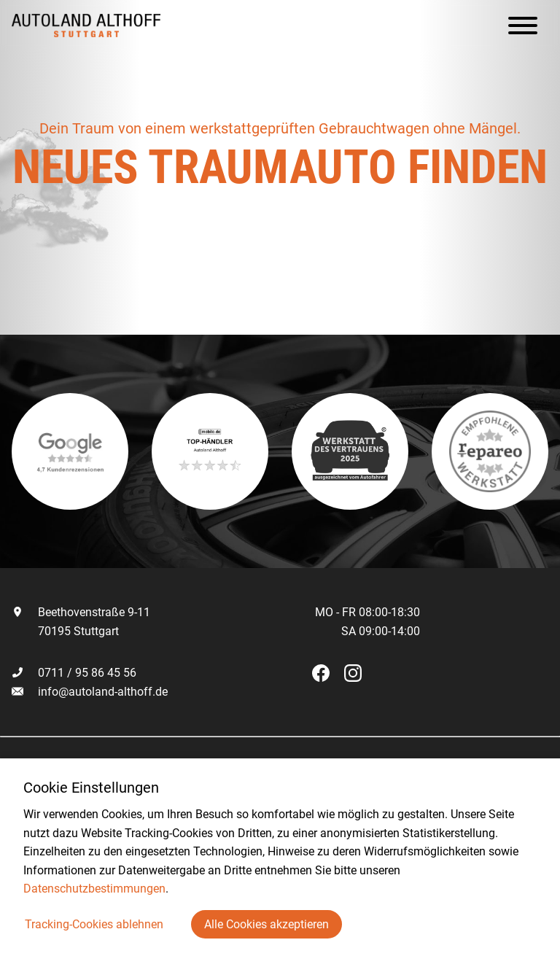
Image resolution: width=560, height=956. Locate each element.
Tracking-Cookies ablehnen (94, 924)
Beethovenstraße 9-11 (81, 612)
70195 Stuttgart (65, 631)
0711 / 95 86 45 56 (74, 673)
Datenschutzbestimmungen (94, 889)
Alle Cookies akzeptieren (267, 924)
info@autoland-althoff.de (103, 692)
